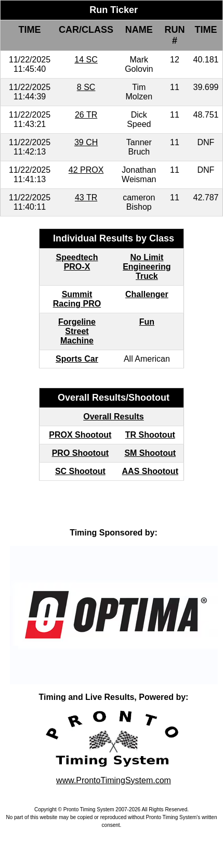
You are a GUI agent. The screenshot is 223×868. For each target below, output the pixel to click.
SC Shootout (80, 471)
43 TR (86, 197)
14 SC (86, 60)
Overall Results (114, 417)
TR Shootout (150, 435)
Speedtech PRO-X (77, 262)
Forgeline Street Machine (77, 331)
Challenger (147, 294)
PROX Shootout (80, 435)
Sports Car (77, 359)
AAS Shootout (150, 471)
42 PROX (86, 170)
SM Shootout (150, 453)
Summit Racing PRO (77, 299)
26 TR (86, 115)
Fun (147, 322)
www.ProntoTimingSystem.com (114, 780)
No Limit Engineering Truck (147, 267)
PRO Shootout (80, 453)
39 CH (86, 142)
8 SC (86, 87)
